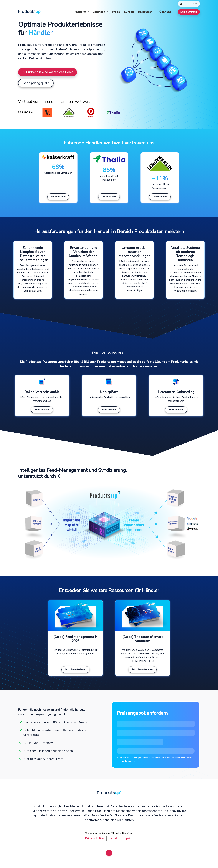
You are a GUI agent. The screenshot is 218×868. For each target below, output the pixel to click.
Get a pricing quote (36, 83)
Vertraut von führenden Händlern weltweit (54, 102)
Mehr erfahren (42, 410)
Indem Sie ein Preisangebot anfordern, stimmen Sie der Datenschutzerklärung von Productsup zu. (155, 759)
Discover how (58, 197)
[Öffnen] (186, 4)
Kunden (129, 12)
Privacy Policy (94, 838)
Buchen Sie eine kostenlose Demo (48, 72)
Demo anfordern (189, 12)
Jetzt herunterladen (76, 669)
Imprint (128, 838)
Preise (116, 12)
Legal (113, 838)
